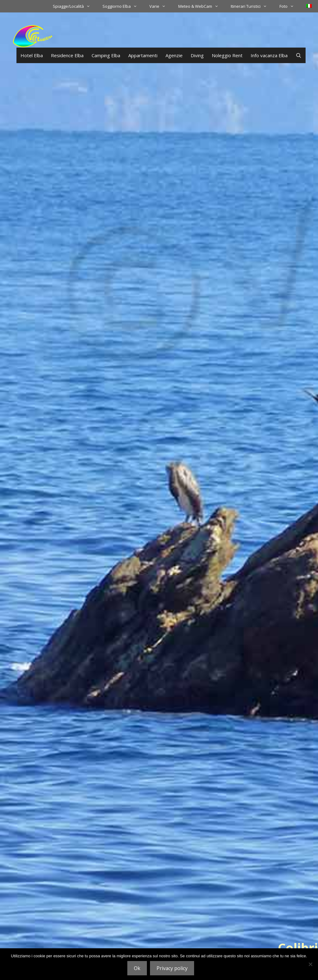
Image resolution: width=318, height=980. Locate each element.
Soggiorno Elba (123, 6)
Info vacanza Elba (269, 55)
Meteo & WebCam (201, 6)
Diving (197, 55)
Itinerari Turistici (252, 6)
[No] (310, 964)
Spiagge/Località (75, 6)
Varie (161, 6)
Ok (137, 968)
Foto (290, 6)
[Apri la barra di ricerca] (299, 55)
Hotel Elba (32, 55)
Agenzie (174, 55)
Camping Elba (106, 55)
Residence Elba (67, 55)
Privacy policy (172, 968)
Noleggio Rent (227, 55)
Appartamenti (143, 55)
